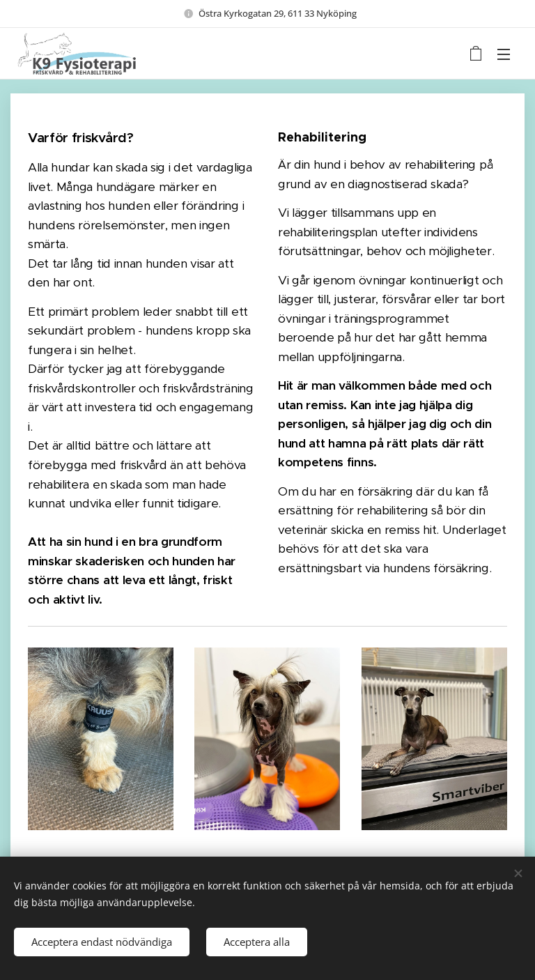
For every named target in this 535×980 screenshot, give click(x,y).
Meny (504, 54)
